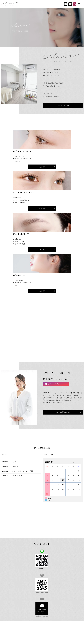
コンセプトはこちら (63, 106)
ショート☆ (16, 466)
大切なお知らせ (17, 476)
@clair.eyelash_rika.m (56, 384)
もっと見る (42, 167)
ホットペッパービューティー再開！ (23, 471)
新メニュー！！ (17, 462)
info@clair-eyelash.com (42, 616)
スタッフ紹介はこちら (63, 412)
